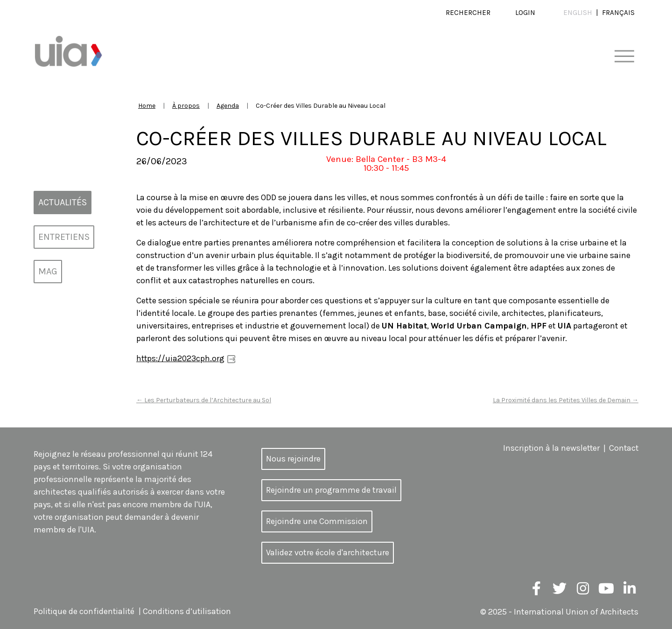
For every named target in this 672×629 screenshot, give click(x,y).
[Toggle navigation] (624, 57)
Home (147, 106)
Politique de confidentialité (85, 611)
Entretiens (64, 237)
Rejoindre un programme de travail (331, 489)
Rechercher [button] (468, 13)
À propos (186, 106)
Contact (623, 448)
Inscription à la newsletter (550, 448)
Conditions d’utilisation (189, 611)
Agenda (228, 106)
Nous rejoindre (293, 458)
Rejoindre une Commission (317, 521)
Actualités (63, 202)
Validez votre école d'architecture (328, 552)
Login (525, 13)
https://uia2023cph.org (181, 358)
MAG (48, 271)
